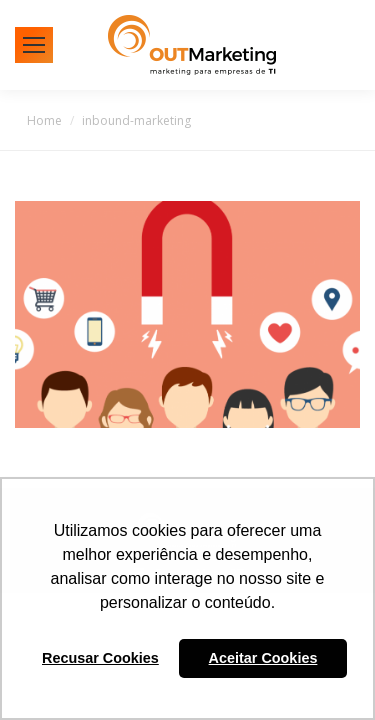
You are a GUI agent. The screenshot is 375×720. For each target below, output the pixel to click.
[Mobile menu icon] (34, 45)
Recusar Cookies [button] (100, 658)
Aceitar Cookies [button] (263, 658)
